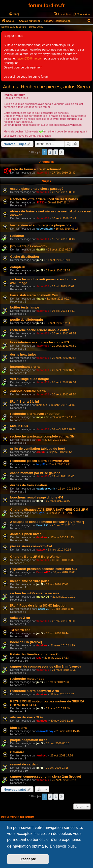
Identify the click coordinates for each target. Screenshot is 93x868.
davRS (41, 249)
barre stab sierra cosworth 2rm (34, 295)
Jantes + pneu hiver (26, 534)
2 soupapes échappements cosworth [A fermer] (47, 522)
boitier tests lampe (25, 307)
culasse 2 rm (20, 618)
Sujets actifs (36, 27)
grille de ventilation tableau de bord (38, 449)
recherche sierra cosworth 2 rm (34, 691)
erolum (41, 452)
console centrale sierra (28, 391)
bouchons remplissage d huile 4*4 (37, 497)
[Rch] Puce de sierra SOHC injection (38, 605)
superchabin (45, 229)
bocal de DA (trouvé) (26, 642)
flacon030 (43, 173)
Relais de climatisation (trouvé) (34, 654)
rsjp (39, 440)
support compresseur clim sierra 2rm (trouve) (46, 776)
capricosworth (46, 489)
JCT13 (41, 202)
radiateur (17, 236)
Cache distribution (25, 257)
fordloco (42, 755)
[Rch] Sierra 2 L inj (25, 402)
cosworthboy (45, 731)
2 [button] (50, 152)
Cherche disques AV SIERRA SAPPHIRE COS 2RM (49, 510)
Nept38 (41, 464)
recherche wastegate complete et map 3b (42, 436)
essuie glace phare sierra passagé (37, 189)
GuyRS (41, 513)
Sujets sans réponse (14, 27)
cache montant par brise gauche (35, 473)
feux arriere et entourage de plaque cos (41, 225)
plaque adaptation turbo (29, 740)
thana (40, 299)
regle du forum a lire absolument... (37, 169)
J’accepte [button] (28, 859)
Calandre (17, 752)
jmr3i (40, 260)
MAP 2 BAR (19, 426)
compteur (18, 267)
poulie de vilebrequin (27, 320)
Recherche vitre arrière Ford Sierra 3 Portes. (45, 199)
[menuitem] (14, 14)
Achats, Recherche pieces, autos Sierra (46, 87)
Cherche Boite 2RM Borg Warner (35, 557)
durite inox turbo (23, 354)
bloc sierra (18, 728)
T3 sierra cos (20, 630)
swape (41, 550)
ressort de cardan (24, 764)
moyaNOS (43, 417)
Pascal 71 (43, 525)
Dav (39, 658)
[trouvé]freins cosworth (28, 246)
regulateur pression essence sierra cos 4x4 (44, 569)
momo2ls (42, 405)
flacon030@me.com (30, 59)
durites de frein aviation (29, 485)
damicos (42, 537)
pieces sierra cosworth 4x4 (31, 546)
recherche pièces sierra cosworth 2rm (40, 461)
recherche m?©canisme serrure (35, 593)
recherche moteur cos (27, 679)
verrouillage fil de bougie (30, 379)
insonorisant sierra (25, 367)
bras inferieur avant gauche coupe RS (40, 342)
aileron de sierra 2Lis (27, 717)
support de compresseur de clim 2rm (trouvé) (45, 666)
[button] (62, 152)
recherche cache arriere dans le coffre (40, 330)
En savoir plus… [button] (64, 846)
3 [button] (56, 152)
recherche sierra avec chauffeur (35, 414)
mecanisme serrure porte (30, 581)
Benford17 (43, 572)
